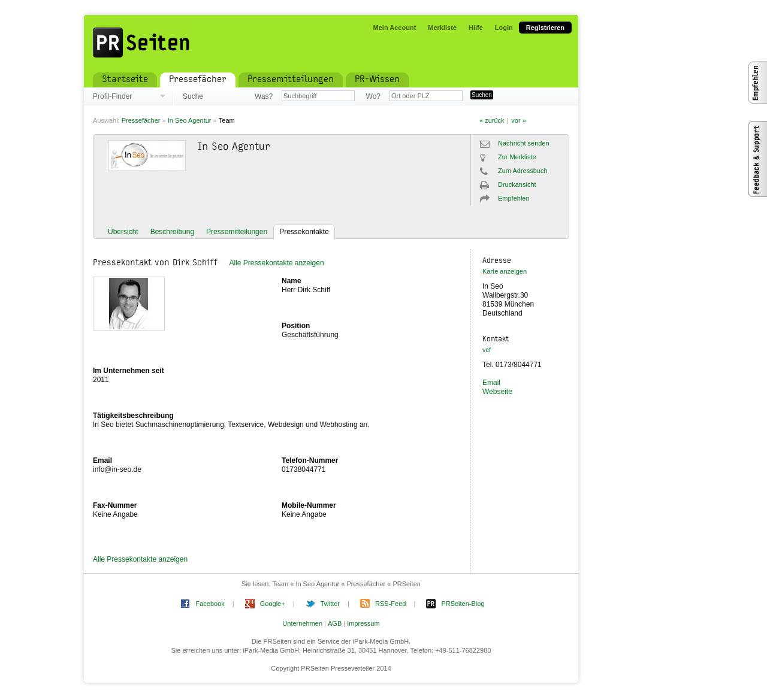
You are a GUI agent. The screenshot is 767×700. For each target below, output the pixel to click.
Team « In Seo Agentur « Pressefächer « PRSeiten (346, 584)
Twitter (330, 604)
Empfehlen (514, 198)
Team (227, 120)
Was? (264, 96)
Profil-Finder (112, 96)
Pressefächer (141, 120)
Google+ (273, 604)
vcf (487, 350)
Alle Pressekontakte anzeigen (276, 263)
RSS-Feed (390, 604)
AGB (335, 623)
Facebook (210, 604)
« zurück (492, 120)
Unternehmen (302, 623)
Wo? (373, 96)
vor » (518, 120)
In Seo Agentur (190, 120)
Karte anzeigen (505, 271)
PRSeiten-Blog (463, 604)
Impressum (363, 623)
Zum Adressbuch (523, 171)
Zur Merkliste (517, 157)
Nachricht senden (524, 143)
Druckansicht (517, 184)
